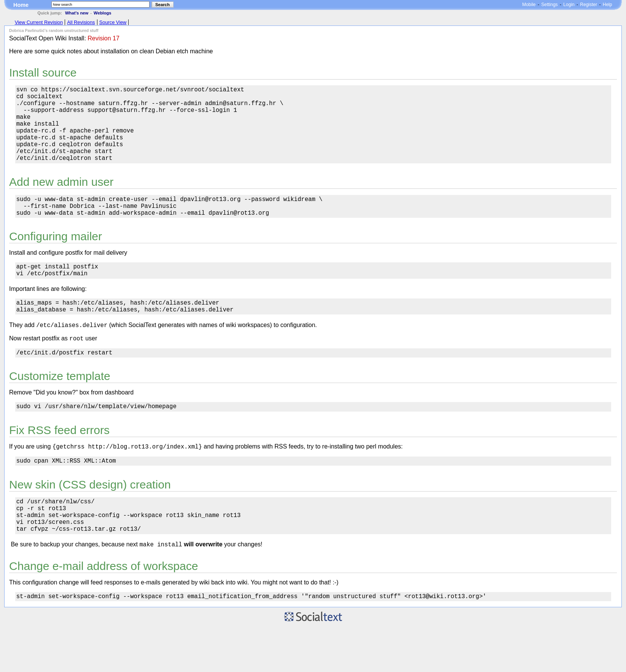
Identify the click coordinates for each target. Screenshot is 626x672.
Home (21, 5)
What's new (77, 13)
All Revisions (81, 22)
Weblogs (102, 13)
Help (608, 5)
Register (589, 5)
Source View (113, 22)
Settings (549, 5)
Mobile (529, 5)
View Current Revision (39, 22)
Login (569, 5)
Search (162, 5)
